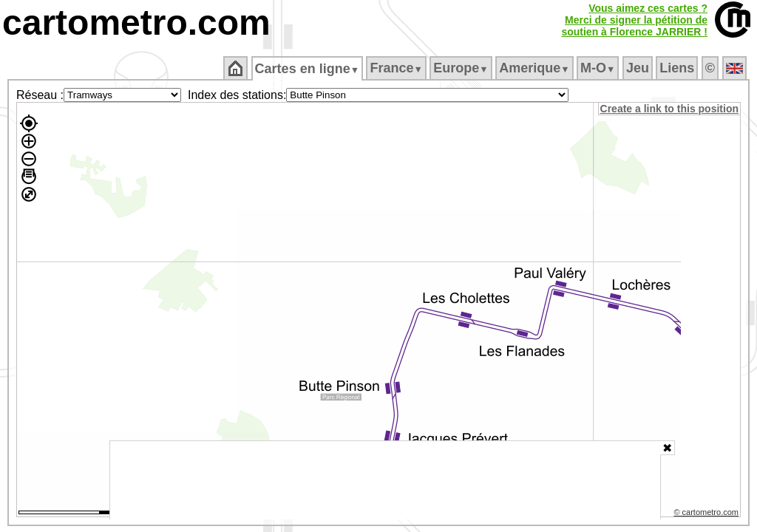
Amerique (536, 68)
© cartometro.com (707, 514)
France (397, 68)
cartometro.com (136, 23)
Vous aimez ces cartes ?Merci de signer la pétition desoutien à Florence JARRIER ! (634, 20)
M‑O (599, 68)
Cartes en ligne (308, 69)
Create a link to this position (670, 109)
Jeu (638, 68)
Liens (678, 68)
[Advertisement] (385, 480)
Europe (462, 68)
